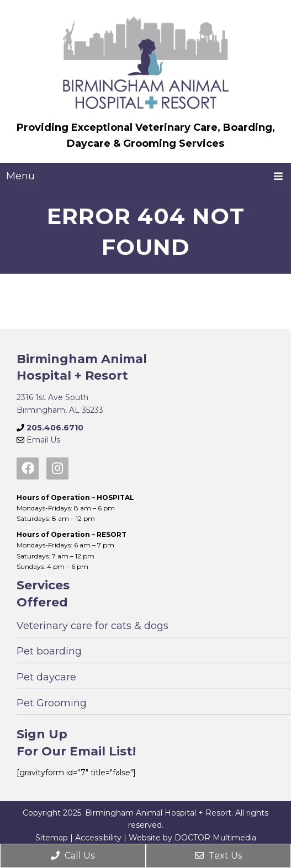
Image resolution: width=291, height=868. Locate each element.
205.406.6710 (55, 428)
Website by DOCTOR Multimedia (192, 838)
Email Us (43, 440)
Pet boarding (49, 651)
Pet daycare (46, 677)
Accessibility (98, 838)
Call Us (73, 856)
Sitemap (52, 838)
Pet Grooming (52, 703)
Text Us (218, 856)
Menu (20, 176)
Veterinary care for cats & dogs (92, 626)
